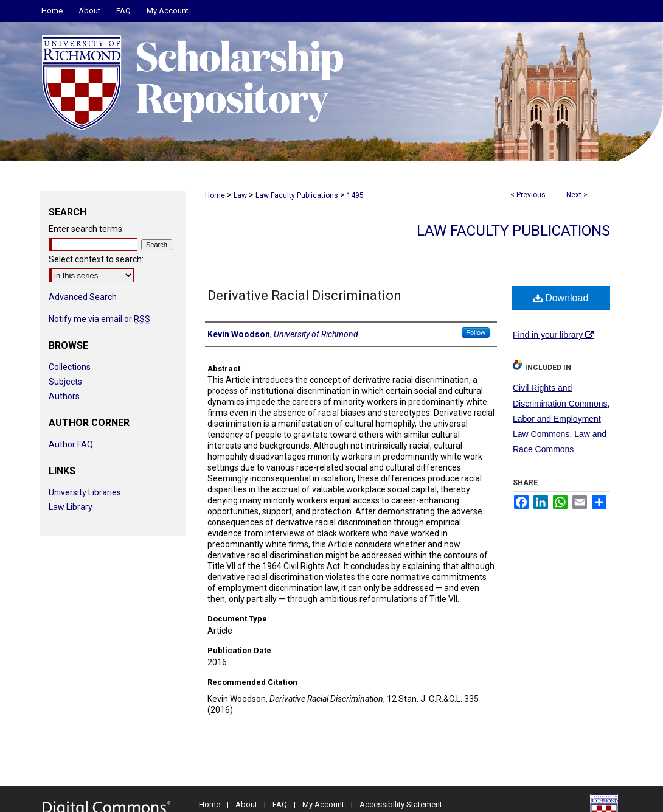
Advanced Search (83, 297)
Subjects (65, 382)
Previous (531, 195)
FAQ (280, 804)
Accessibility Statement (401, 804)
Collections (70, 367)
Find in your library (553, 335)
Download (561, 298)
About (246, 804)
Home (215, 195)
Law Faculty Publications (297, 195)
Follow (476, 332)
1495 (355, 195)
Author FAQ (71, 444)
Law (240, 195)
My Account (323, 804)
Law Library (71, 507)
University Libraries (85, 492)
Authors (64, 396)
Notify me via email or (99, 319)
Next (574, 195)
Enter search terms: (86, 229)
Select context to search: (96, 259)
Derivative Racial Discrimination (304, 296)
